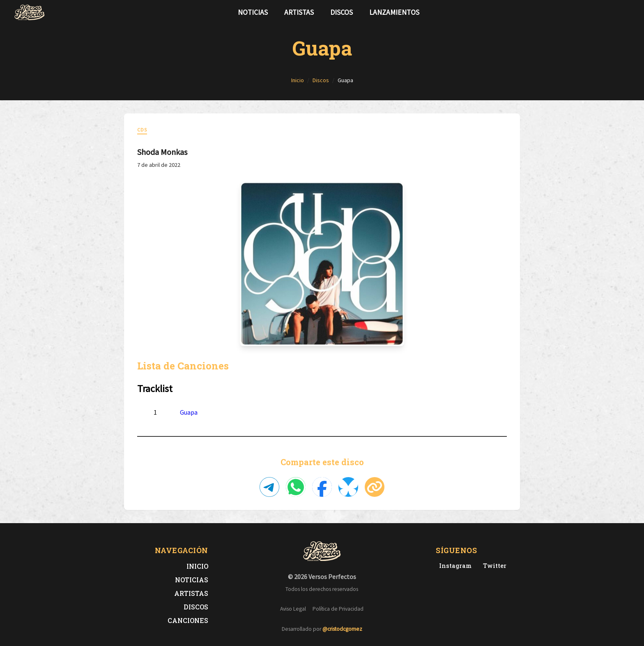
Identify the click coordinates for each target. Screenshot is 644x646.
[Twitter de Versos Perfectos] (493, 566)
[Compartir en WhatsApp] (296, 487)
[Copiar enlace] (375, 487)
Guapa (189, 412)
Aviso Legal (293, 609)
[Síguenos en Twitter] (614, 12)
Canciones (188, 620)
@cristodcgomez (342, 629)
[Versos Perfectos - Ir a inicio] (30, 12)
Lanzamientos (394, 12)
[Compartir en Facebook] (322, 487)
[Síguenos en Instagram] (628, 12)
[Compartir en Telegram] (269, 487)
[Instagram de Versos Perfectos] (454, 566)
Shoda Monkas (162, 152)
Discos (342, 12)
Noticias (253, 12)
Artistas (299, 12)
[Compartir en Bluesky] (348, 487)
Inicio (197, 566)
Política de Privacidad (338, 609)
